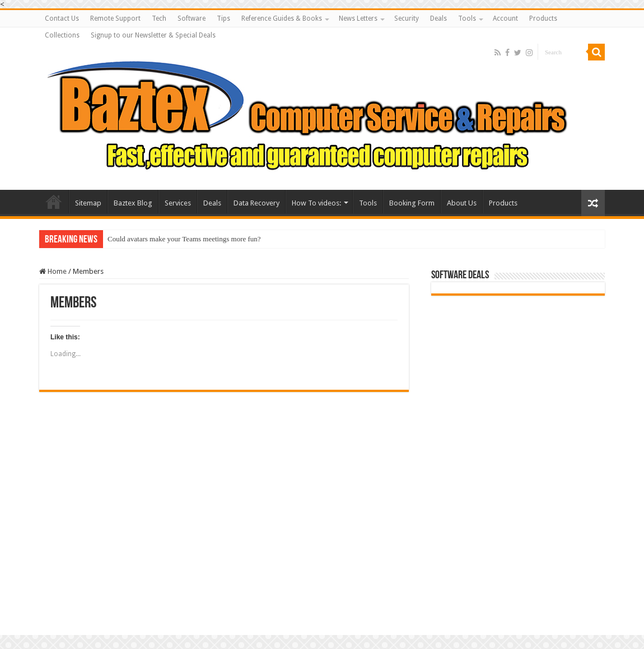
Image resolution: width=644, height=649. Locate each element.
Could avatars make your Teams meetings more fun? (184, 239)
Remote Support (115, 18)
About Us (462, 203)
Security (407, 18)
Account (505, 18)
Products (543, 18)
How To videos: (316, 203)
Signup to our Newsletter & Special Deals (153, 35)
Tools (467, 18)
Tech (159, 18)
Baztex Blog (133, 203)
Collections (62, 35)
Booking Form (412, 203)
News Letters (358, 18)
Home (53, 271)
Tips (223, 18)
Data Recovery (256, 203)
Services (178, 203)
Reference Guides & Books (282, 18)
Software (192, 18)
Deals (438, 18)
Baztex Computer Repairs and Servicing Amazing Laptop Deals (54, 202)
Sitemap (88, 203)
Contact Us (62, 18)
